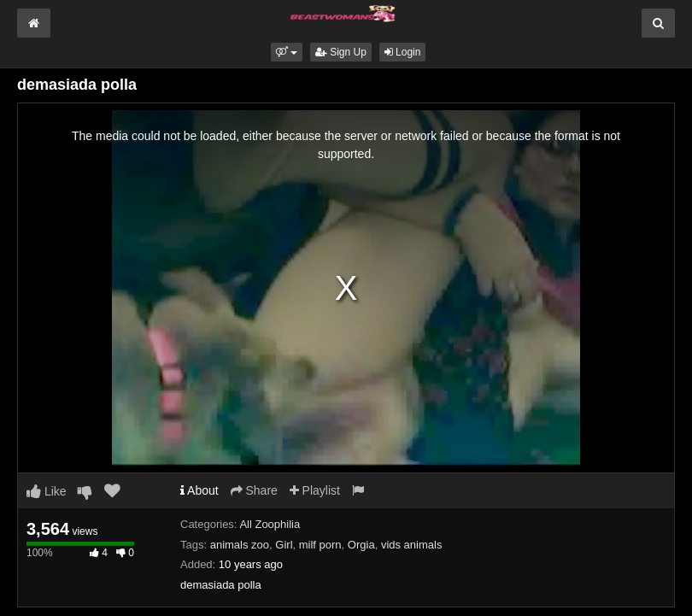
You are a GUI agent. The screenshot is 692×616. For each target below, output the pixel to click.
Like (47, 491)
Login (403, 52)
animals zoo (240, 545)
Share (254, 490)
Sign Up (341, 52)
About (199, 490)
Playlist (315, 490)
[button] (287, 52)
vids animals (412, 545)
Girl (284, 545)
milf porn (320, 545)
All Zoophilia (270, 524)
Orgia (361, 545)
